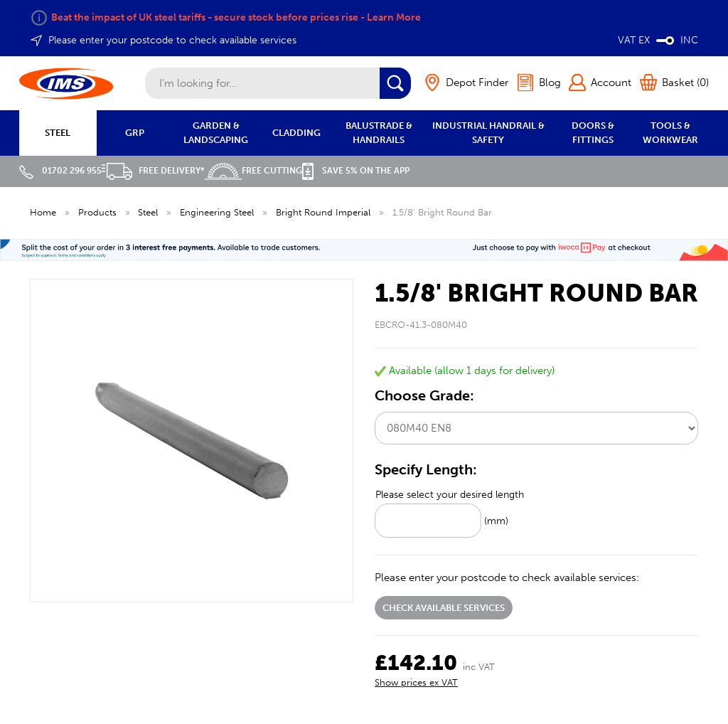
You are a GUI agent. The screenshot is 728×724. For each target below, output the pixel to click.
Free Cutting (253, 171)
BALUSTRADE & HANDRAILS (379, 133)
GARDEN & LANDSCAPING (216, 133)
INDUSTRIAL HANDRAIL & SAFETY (488, 133)
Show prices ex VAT (416, 682)
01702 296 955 (60, 171)
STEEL (58, 133)
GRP (135, 133)
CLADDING (296, 133)
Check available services (444, 608)
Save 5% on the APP (356, 171)
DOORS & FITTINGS (593, 133)
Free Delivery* (153, 171)
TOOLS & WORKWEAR (670, 133)
